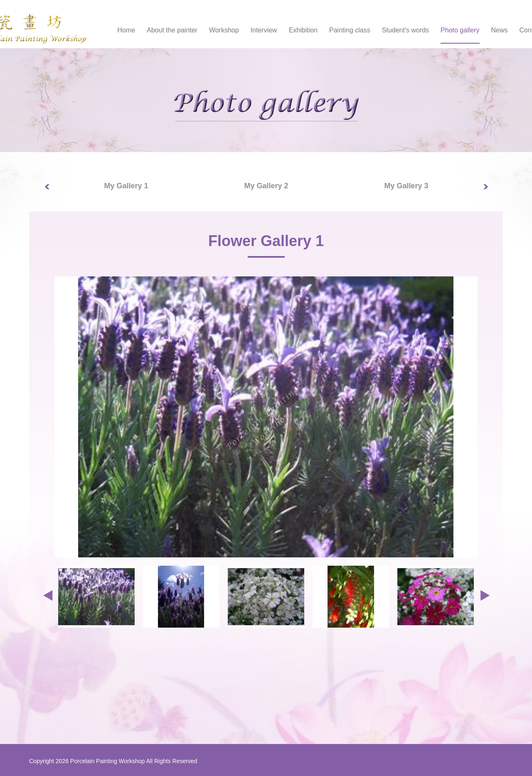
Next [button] (490, 192)
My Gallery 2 (266, 186)
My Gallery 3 (406, 186)
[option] (126, 186)
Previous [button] (52, 192)
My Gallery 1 (126, 186)
